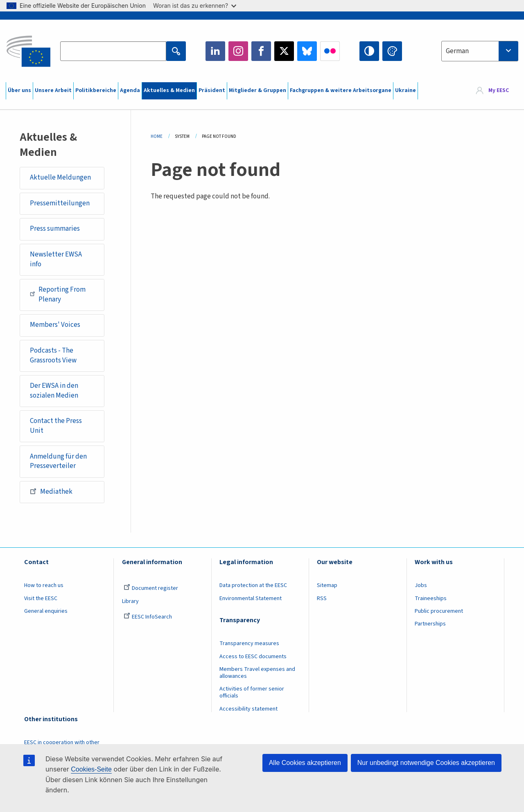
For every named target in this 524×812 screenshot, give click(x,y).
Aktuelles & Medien (169, 90)
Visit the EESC (41, 598)
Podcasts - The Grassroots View (53, 355)
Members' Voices (55, 325)
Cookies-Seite (91, 769)
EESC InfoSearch (148, 617)
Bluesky (307, 51)
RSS (322, 598)
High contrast (369, 51)
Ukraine (405, 90)
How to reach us (44, 585)
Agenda (130, 90)
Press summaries (55, 229)
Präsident (212, 90)
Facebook (261, 51)
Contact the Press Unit (56, 426)
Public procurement (439, 611)
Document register (151, 588)
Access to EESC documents (253, 657)
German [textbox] (457, 51)
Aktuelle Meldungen (60, 178)
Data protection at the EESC (253, 585)
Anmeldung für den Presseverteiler (58, 461)
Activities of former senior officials (252, 692)
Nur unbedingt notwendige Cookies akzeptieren (426, 763)
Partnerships (430, 624)
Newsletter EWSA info (56, 259)
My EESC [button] (499, 91)
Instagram (238, 51)
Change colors (392, 51)
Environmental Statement (251, 598)
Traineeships (431, 598)
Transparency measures (249, 643)
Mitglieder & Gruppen (257, 90)
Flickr (330, 51)
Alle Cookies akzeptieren (305, 763)
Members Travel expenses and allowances (257, 673)
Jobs (421, 585)
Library (130, 601)
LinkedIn (215, 51)
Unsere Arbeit (53, 90)
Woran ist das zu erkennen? (195, 6)
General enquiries (46, 611)
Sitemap (327, 585)
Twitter (284, 51)
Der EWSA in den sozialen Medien (54, 391)
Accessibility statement (248, 709)
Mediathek (51, 491)
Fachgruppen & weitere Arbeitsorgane (341, 90)
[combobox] (480, 51)
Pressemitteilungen (60, 203)
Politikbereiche (96, 90)
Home (157, 136)
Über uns (19, 90)
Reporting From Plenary (58, 295)
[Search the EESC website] (113, 51)
